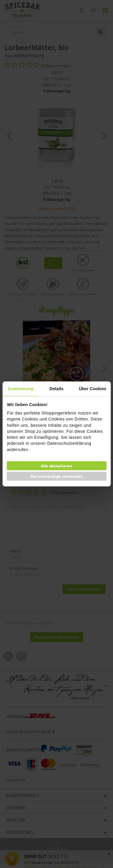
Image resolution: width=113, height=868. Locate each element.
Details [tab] (56, 389)
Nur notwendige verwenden (56, 476)
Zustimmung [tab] (20, 389)
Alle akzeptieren (56, 466)
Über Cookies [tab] (92, 389)
